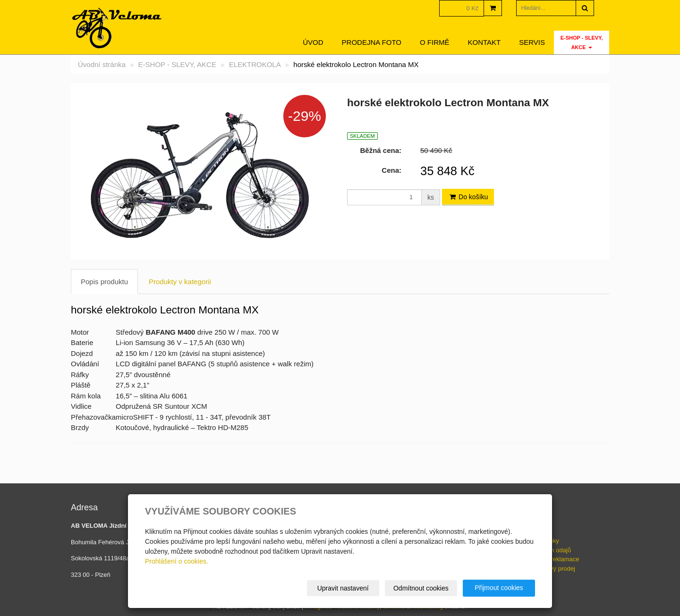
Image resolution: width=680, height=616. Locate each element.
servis (532, 42)
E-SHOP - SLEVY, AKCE (582, 42)
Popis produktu (104, 282)
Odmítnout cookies (421, 588)
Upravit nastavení (343, 588)
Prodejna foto (372, 42)
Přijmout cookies (499, 588)
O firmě (435, 42)
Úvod (313, 42)
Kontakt (484, 42)
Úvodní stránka (102, 64)
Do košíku (468, 197)
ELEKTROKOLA (255, 64)
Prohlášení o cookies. (177, 561)
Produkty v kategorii (180, 282)
